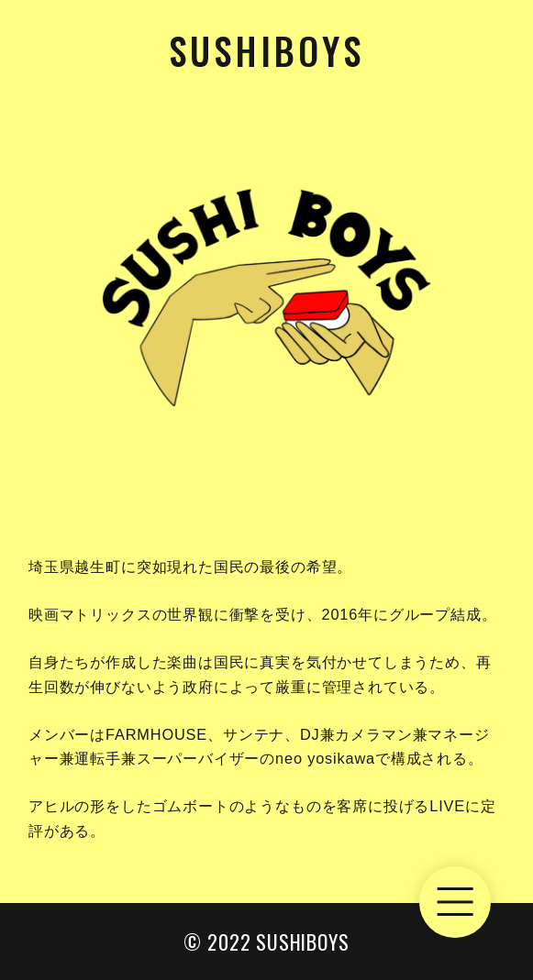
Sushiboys (266, 50)
